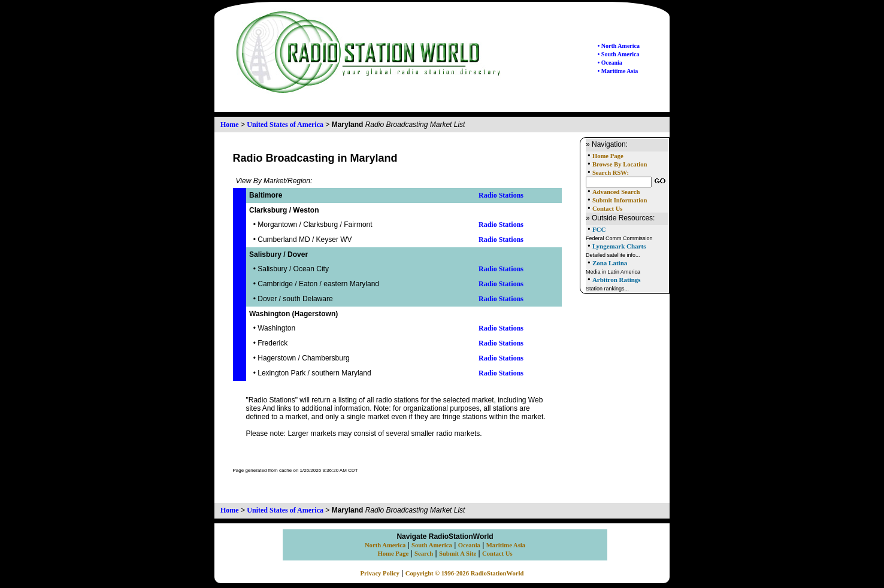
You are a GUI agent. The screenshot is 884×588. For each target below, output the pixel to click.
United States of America (285, 125)
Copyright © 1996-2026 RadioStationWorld (465, 573)
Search (424, 554)
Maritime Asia (506, 545)
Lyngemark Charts (619, 246)
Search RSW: (611, 173)
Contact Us (608, 209)
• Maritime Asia (618, 71)
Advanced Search (616, 192)
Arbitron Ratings (617, 280)
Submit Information (620, 200)
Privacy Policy (380, 573)
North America (385, 545)
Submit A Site (458, 554)
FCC (599, 229)
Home (230, 125)
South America (432, 545)
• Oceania (610, 63)
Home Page (608, 156)
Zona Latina (610, 263)
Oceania (469, 545)
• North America (619, 46)
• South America (619, 54)
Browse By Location (620, 164)
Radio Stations (501, 195)
